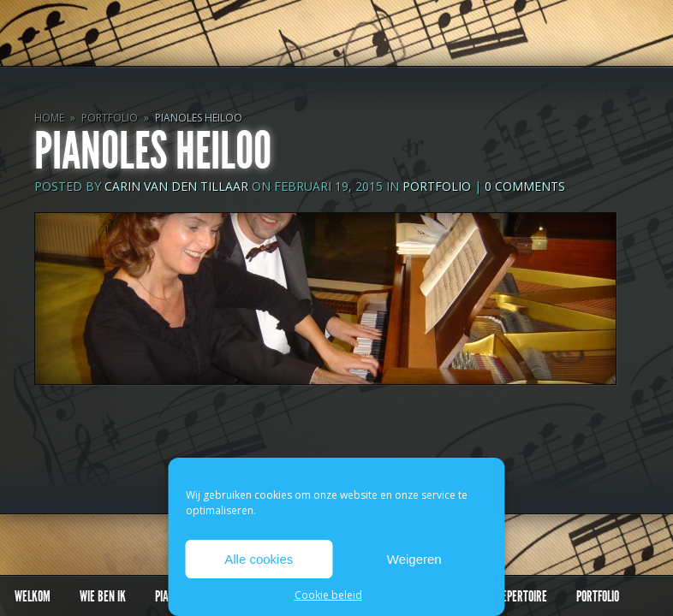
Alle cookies (259, 559)
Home (49, 118)
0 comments (525, 186)
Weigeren (414, 559)
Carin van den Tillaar (176, 186)
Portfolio (110, 118)
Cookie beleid (328, 595)
